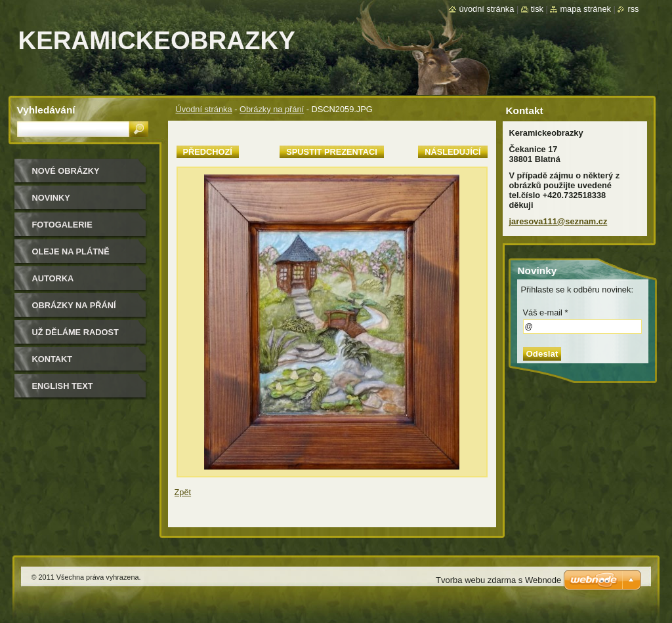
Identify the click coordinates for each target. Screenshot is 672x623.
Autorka (53, 278)
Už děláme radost (75, 332)
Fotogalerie (62, 225)
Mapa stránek (585, 9)
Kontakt (52, 359)
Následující (452, 152)
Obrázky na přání (272, 109)
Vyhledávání (46, 110)
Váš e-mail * (546, 312)
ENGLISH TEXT (63, 386)
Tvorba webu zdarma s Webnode (498, 580)
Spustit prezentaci (331, 152)
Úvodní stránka (204, 109)
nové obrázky (66, 171)
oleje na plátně (71, 251)
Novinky (51, 198)
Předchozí (208, 152)
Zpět (183, 492)
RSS (633, 9)
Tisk (537, 9)
